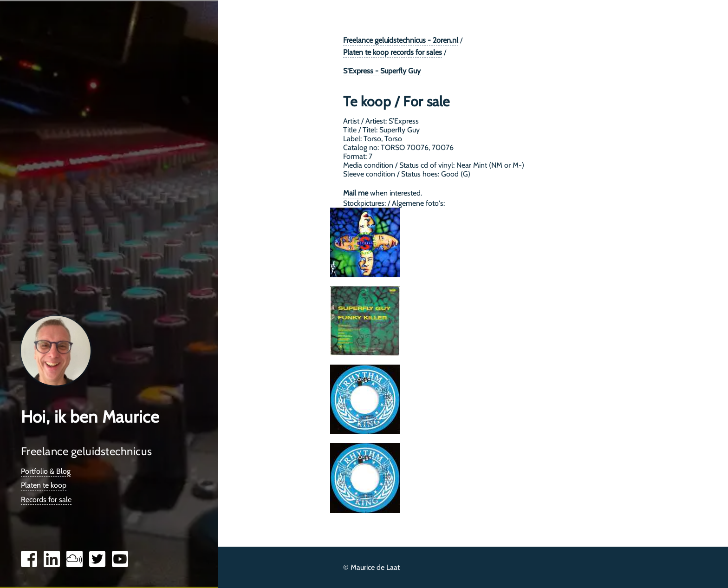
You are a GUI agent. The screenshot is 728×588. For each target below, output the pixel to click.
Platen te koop (44, 485)
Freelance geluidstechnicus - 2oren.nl (401, 40)
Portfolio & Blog (46, 471)
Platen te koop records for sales (393, 52)
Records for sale (46, 500)
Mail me (356, 193)
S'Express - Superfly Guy (382, 71)
